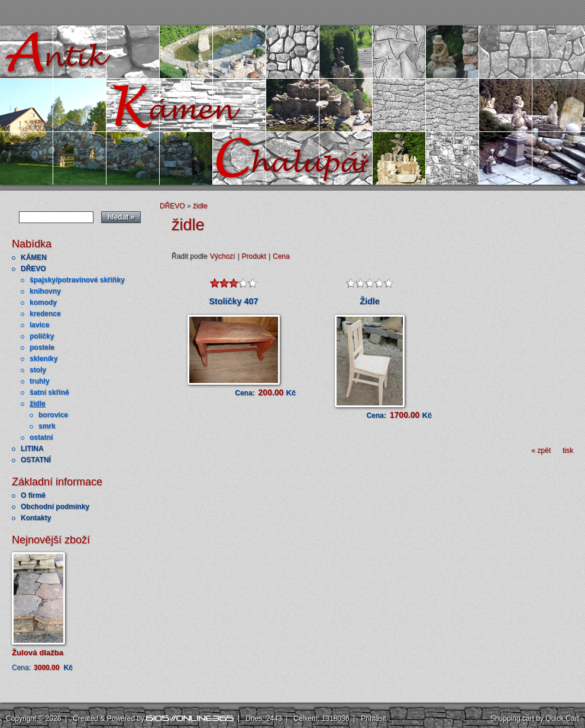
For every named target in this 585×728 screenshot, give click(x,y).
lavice (39, 325)
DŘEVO (33, 269)
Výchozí (223, 256)
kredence (45, 314)
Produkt (254, 256)
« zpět (541, 450)
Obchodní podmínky (55, 507)
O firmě (33, 495)
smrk (47, 426)
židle (38, 404)
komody (43, 302)
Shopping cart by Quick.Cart (535, 719)
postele (42, 347)
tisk (568, 450)
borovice (53, 415)
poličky (42, 336)
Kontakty (36, 518)
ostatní (41, 437)
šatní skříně (49, 392)
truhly (39, 381)
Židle (370, 301)
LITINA (32, 449)
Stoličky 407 (233, 301)
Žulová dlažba (38, 653)
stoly (38, 370)
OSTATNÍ (36, 460)
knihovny (45, 291)
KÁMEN (34, 257)
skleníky (43, 359)
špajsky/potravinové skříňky (77, 280)
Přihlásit (374, 719)
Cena (281, 256)
